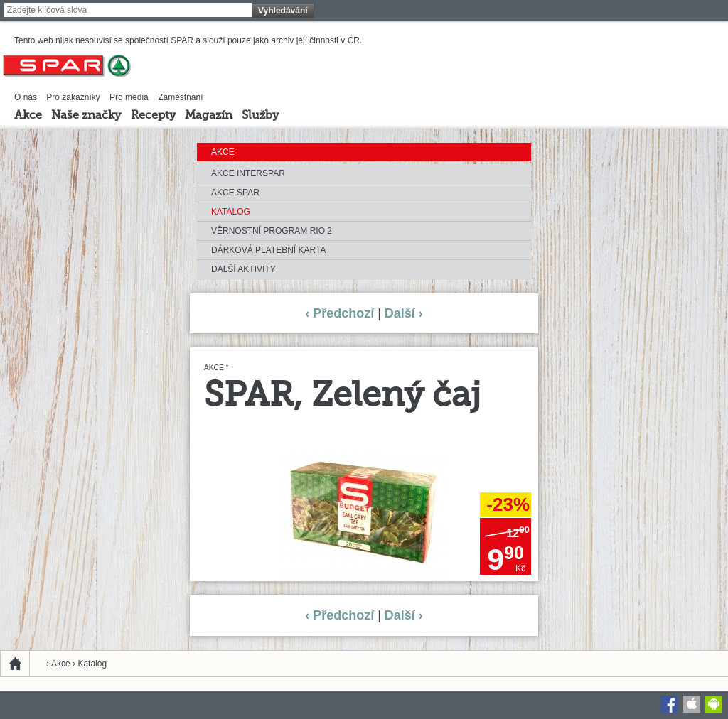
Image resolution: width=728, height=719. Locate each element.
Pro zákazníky (73, 97)
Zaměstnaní (180, 97)
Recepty (153, 116)
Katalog (231, 212)
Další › (404, 313)
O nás (26, 97)
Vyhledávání (283, 11)
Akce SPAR (235, 193)
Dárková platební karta (268, 250)
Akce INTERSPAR (248, 173)
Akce (28, 116)
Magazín (209, 116)
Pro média (129, 97)
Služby (260, 116)
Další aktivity (243, 269)
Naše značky (86, 116)
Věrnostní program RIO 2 (272, 231)
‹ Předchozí (339, 313)
